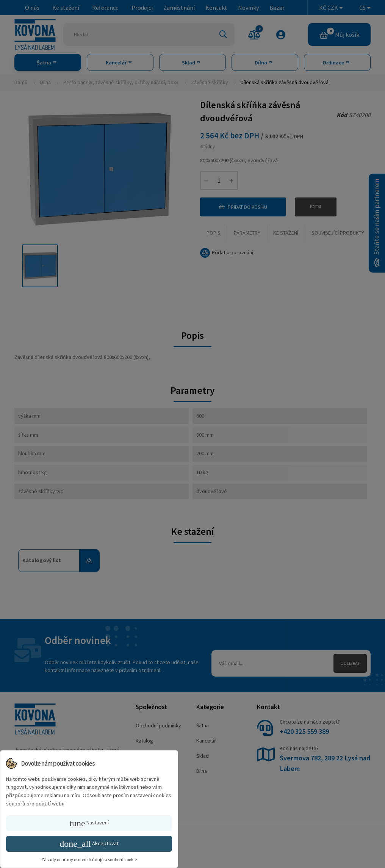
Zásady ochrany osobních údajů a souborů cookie (89, 859)
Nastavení (89, 823)
